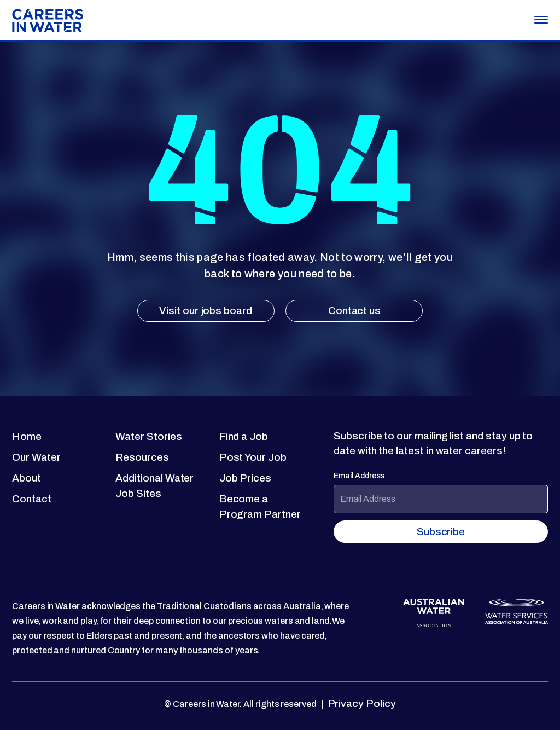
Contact (32, 499)
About (27, 478)
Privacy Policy (361, 703)
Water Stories (148, 436)
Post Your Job (253, 457)
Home (27, 436)
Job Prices (245, 478)
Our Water (36, 457)
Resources (142, 457)
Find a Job (244, 436)
